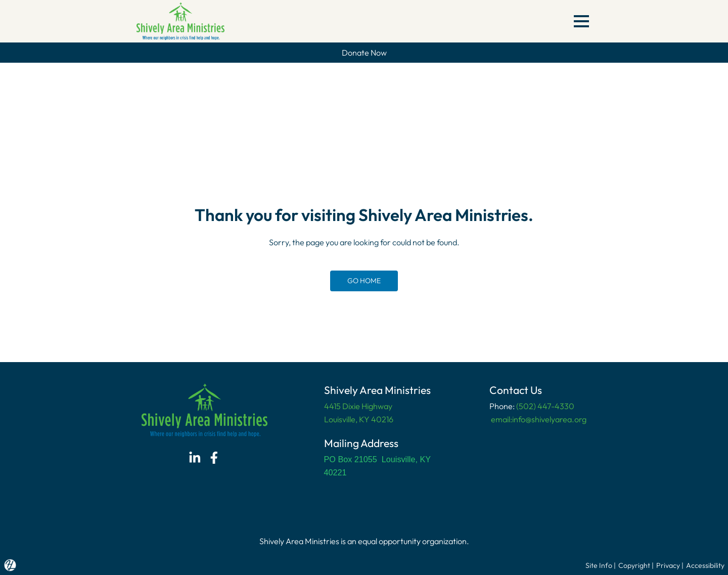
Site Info (599, 565)
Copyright (634, 565)
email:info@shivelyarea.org (538, 419)
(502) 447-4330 (545, 406)
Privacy (668, 565)
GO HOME (364, 281)
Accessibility (705, 565)
